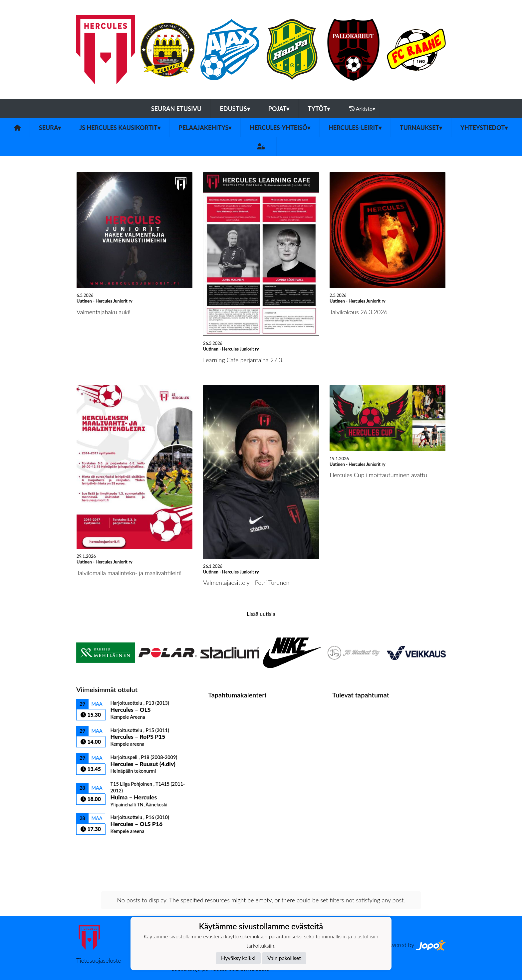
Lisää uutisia (261, 614)
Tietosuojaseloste (99, 960)
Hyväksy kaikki (238, 958)
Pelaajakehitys (205, 128)
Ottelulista (93, 846)
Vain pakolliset (284, 958)
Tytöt (319, 109)
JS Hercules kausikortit (120, 128)
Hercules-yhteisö (280, 128)
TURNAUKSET (421, 128)
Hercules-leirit (355, 128)
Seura (50, 128)
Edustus (235, 109)
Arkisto (362, 109)
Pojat (279, 109)
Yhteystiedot (484, 128)
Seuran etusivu (176, 109)
